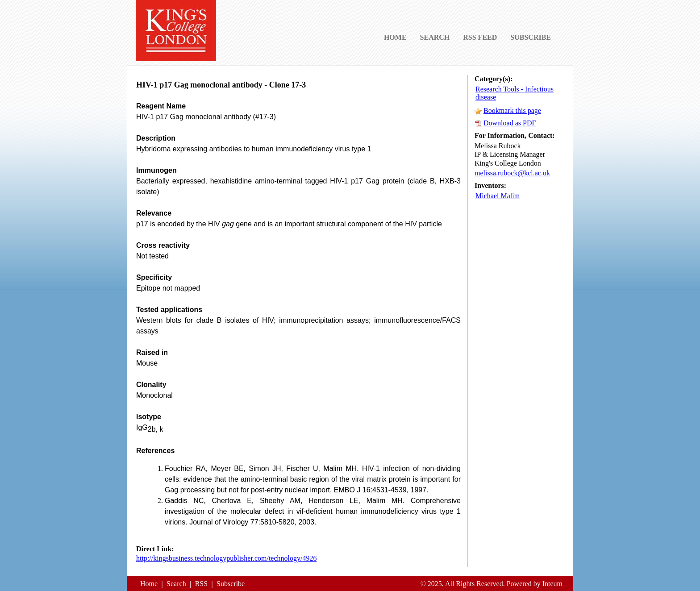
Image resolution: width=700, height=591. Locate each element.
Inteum (552, 584)
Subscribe (231, 584)
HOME (395, 37)
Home (149, 584)
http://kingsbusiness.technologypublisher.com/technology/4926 (226, 558)
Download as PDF (510, 123)
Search (176, 584)
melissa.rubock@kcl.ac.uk (512, 173)
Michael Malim (498, 196)
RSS (201, 584)
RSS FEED (480, 37)
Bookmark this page (512, 110)
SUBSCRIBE (531, 37)
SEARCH (435, 37)
